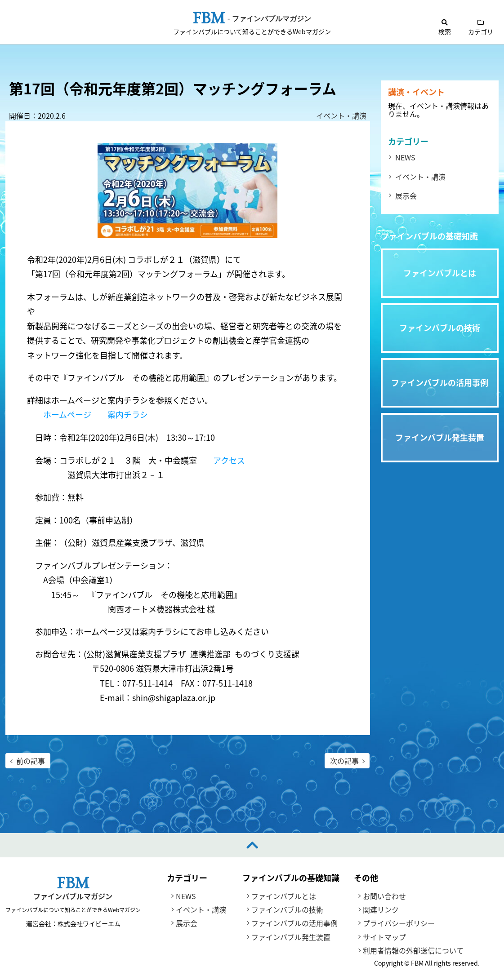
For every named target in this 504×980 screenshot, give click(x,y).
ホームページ (67, 415)
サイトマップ (384, 937)
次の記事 (344, 761)
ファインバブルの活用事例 (294, 923)
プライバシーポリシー (399, 923)
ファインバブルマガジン (73, 896)
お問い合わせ (384, 896)
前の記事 (31, 761)
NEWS (405, 157)
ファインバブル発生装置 (291, 937)
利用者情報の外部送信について (413, 951)
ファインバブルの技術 (287, 910)
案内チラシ (128, 415)
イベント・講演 (341, 115)
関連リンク (381, 910)
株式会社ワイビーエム (89, 923)
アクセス (229, 460)
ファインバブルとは (284, 896)
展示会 (406, 195)
